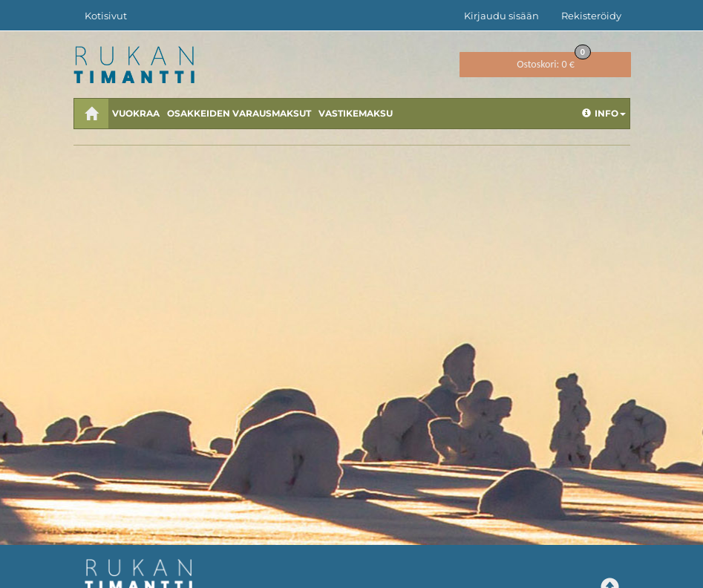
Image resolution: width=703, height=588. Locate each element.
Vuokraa (136, 113)
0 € (554, 61)
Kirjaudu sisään (501, 16)
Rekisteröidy (591, 16)
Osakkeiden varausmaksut (239, 113)
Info (604, 113)
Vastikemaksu (356, 113)
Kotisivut (106, 16)
